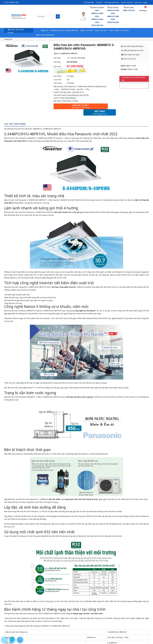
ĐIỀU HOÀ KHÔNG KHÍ (45, 35)
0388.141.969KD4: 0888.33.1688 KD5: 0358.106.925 (113, 16)
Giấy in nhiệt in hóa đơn (119, 30)
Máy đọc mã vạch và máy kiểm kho (64, 30)
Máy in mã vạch (101, 30)
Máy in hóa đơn (87, 30)
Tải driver (99, 2)
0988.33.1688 (14, 2)
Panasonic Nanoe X (12, 313)
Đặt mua (100, 107)
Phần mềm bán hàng (112, 2)
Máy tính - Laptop (141, 2)
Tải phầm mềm (89, 2)
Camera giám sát (127, 2)
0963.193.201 (129, 10)
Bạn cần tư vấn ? (68, 107)
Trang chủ (44, 30)
